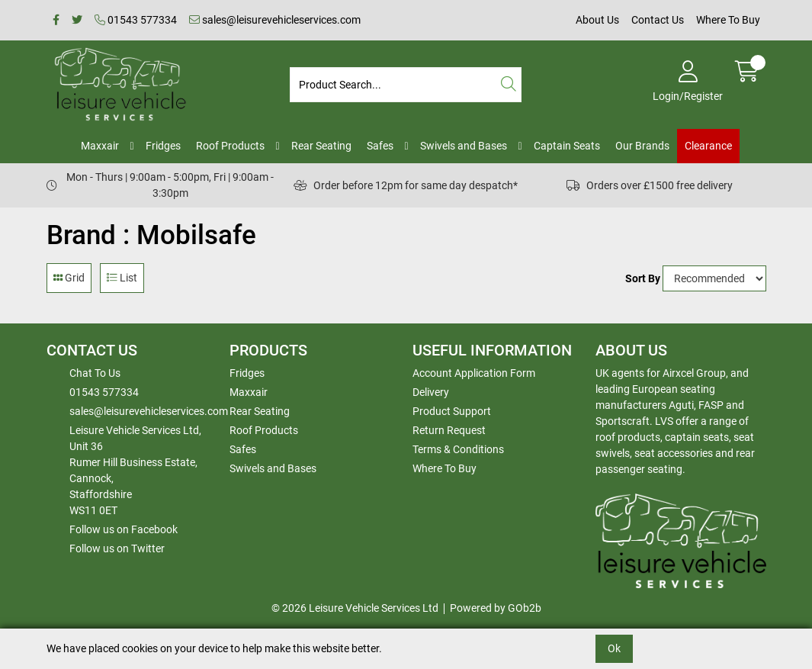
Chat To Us (95, 373)
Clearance (708, 146)
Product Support (452, 411)
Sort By (643, 278)
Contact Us (658, 20)
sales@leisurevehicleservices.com (275, 20)
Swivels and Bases (464, 146)
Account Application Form (474, 373)
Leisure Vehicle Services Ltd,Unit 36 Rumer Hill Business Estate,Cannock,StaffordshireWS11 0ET (135, 470)
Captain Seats (567, 146)
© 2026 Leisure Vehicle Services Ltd (355, 608)
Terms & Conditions (458, 449)
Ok (614, 648)
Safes (380, 146)
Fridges (163, 146)
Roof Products (230, 146)
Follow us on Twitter (117, 548)
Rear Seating (321, 146)
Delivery (431, 392)
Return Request (449, 430)
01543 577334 (136, 20)
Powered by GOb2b (496, 608)
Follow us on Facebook (124, 529)
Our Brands (642, 146)
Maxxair (100, 146)
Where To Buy (728, 20)
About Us (597, 20)
